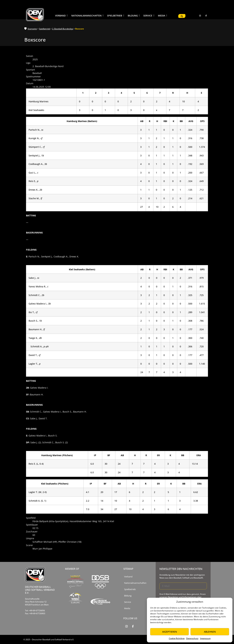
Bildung (128, 596)
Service (128, 602)
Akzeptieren (170, 632)
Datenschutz (192, 638)
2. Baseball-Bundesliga (63, 29)
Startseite (32, 29)
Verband (128, 577)
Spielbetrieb (45, 29)
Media (127, 608)
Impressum (205, 638)
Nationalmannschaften (135, 583)
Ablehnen (210, 632)
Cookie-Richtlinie (177, 638)
